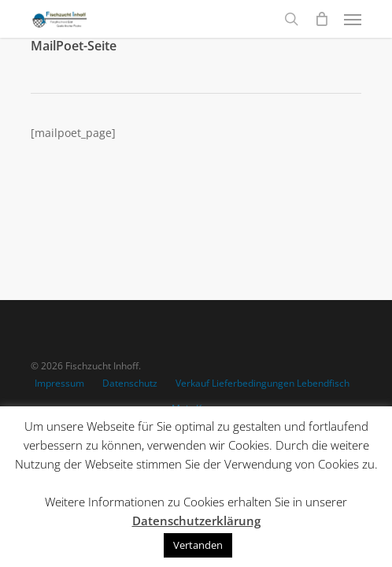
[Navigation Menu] (353, 19)
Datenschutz (130, 383)
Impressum (59, 383)
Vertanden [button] (198, 545)
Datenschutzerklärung (196, 521)
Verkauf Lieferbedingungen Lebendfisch (263, 383)
